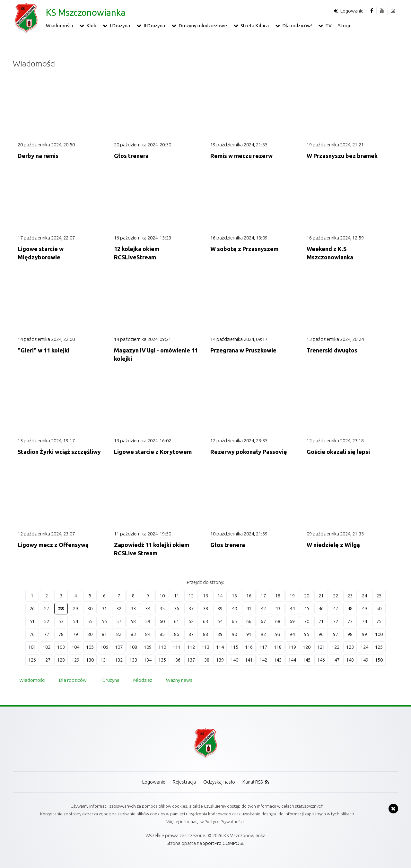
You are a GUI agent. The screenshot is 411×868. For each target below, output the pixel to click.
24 (364, 596)
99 (364, 634)
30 (90, 608)
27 (47, 608)
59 (148, 621)
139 (220, 660)
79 (75, 634)
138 (205, 660)
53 (61, 621)
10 (162, 596)
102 (47, 647)
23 (350, 596)
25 (379, 596)
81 (104, 634)
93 (278, 634)
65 (234, 621)
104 (75, 647)
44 (292, 608)
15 (234, 596)
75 (379, 621)
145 (307, 660)
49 (364, 608)
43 (278, 608)
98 (350, 634)
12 (191, 596)
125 (379, 647)
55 (90, 621)
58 (133, 621)
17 (263, 596)
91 (249, 634)
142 (263, 660)
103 (61, 647)
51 (32, 621)
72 (336, 621)
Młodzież (143, 680)
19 (292, 596)
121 (321, 647)
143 (278, 660)
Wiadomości (59, 26)
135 (162, 660)
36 (177, 608)
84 (148, 634)
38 (205, 608)
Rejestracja (184, 782)
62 (191, 621)
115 (234, 647)
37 (191, 608)
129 (75, 660)
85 (162, 634)
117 (263, 647)
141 (249, 660)
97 (336, 634)
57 (119, 621)
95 (307, 634)
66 (249, 621)
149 (364, 660)
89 (220, 634)
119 (292, 647)
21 (321, 596)
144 (292, 660)
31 (104, 608)
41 (249, 608)
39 (220, 608)
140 (234, 660)
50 (379, 608)
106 (104, 647)
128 (61, 660)
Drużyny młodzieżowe (203, 26)
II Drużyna (154, 26)
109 (148, 647)
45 (307, 608)
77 (47, 634)
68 (278, 621)
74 (364, 621)
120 (307, 647)
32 (119, 608)
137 (191, 660)
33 (133, 608)
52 (47, 621)
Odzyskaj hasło (219, 782)
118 (278, 647)
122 (336, 647)
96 (321, 634)
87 (191, 634)
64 (220, 621)
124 (364, 647)
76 (32, 634)
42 (263, 608)
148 (350, 660)
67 (263, 621)
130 (90, 660)
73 (350, 621)
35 (162, 608)
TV (328, 26)
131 (104, 660)
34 (148, 608)
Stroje (345, 26)
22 (336, 596)
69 (292, 621)
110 (162, 647)
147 (336, 660)
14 (220, 596)
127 (47, 660)
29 (75, 608)
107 (119, 647)
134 (148, 660)
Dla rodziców (73, 680)
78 (61, 634)
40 (234, 608)
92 (263, 634)
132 (119, 660)
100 (379, 634)
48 (350, 608)
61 (177, 621)
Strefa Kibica (255, 26)
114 (220, 647)
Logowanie (352, 11)
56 (104, 621)
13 (205, 596)
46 (321, 608)
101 (32, 647)
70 (307, 621)
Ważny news (179, 680)
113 (205, 647)
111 (177, 647)
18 (278, 596)
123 (350, 647)
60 (162, 621)
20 (307, 596)
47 (336, 608)
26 (32, 608)
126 (32, 660)
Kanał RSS (253, 782)
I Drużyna (120, 26)
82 (119, 634)
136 (177, 660)
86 (177, 634)
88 (205, 634)
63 (205, 621)
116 (249, 647)
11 (177, 596)
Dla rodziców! (297, 26)
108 (133, 647)
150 (379, 660)
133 (133, 660)
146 (321, 660)
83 (133, 634)
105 (90, 647)
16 (249, 596)
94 (292, 634)
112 (191, 647)
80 (90, 634)
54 (75, 621)
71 (321, 621)
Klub (91, 26)
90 (234, 634)
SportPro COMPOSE (224, 843)
